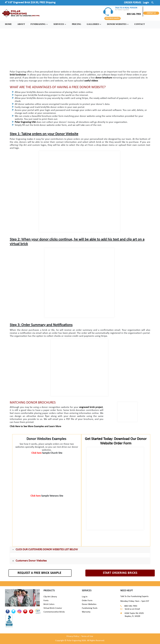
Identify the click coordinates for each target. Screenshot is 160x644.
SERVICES (60, 24)
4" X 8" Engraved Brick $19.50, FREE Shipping (30, 3)
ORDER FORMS (132, 3)
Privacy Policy (73, 636)
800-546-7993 (128, 14)
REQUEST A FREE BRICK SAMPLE (39, 573)
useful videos (91, 81)
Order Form (87, 601)
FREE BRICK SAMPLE (112, 18)
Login (146, 3)
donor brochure (104, 78)
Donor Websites (89, 604)
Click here (37, 453)
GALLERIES (94, 24)
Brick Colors (49, 604)
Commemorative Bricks (54, 612)
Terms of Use (87, 636)
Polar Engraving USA (25, 122)
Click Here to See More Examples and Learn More (35, 426)
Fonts (46, 601)
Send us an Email (132, 609)
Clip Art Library (50, 597)
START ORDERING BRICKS (120, 573)
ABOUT (21, 24)
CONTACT (140, 24)
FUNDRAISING (39, 24)
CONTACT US (151, 13)
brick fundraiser (18, 75)
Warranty (86, 612)
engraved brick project (91, 407)
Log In (85, 597)
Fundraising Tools (90, 608)
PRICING (76, 24)
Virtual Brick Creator (53, 608)
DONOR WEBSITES (118, 24)
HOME (8, 24)
